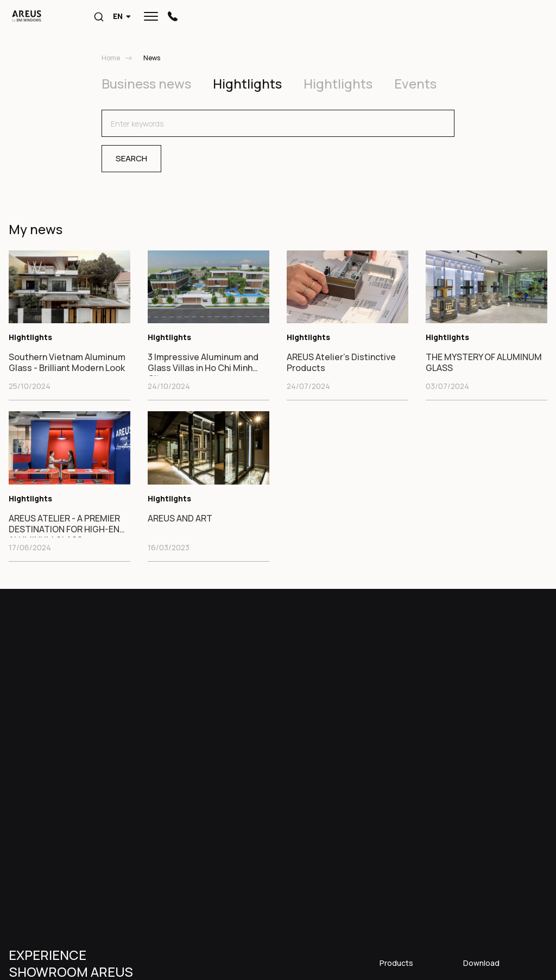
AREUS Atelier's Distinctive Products (341, 363)
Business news (146, 83)
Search (131, 158)
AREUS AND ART (180, 519)
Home (111, 58)
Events (415, 83)
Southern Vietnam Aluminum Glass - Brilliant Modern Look (67, 363)
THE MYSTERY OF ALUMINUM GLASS (484, 363)
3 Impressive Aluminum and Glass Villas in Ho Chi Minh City (203, 364)
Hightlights (247, 83)
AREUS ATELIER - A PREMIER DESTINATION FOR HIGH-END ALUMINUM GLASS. (67, 525)
